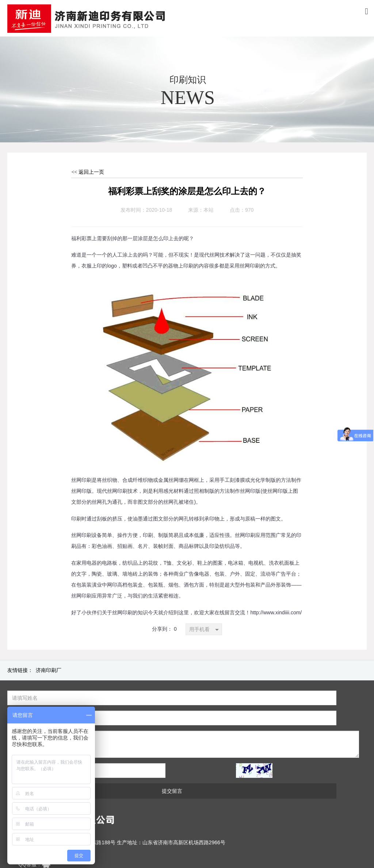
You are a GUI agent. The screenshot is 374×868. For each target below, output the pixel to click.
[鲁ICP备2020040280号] (181, 847)
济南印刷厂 (49, 670)
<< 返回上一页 (87, 172)
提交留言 (273, 751)
